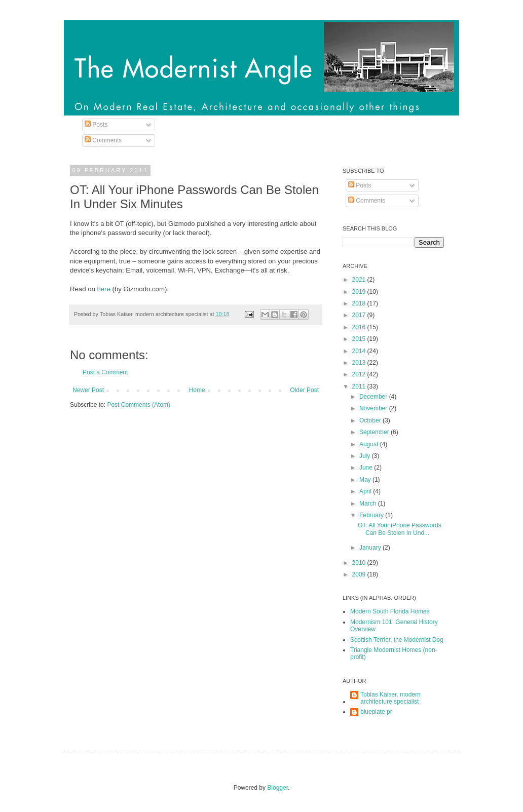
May (366, 480)
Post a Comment (105, 372)
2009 (360, 574)
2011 (360, 386)
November (374, 408)
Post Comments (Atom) (139, 405)
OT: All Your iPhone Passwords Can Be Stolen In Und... (400, 529)
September (375, 432)
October (371, 420)
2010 (360, 563)
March (369, 504)
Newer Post (88, 390)
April (366, 491)
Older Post (304, 390)
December (374, 397)
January (371, 548)
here (104, 289)
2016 (360, 327)
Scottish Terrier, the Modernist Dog (397, 640)
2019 (360, 292)
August (370, 444)
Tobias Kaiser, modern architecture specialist (390, 698)
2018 (360, 303)
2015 (360, 339)
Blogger (277, 788)
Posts (96, 125)
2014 (360, 351)
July (366, 456)
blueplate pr (376, 712)
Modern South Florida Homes (390, 611)
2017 (360, 315)
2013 (360, 363)
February (372, 515)
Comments (103, 140)
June (367, 468)
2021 (360, 280)
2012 (360, 374)
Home (197, 390)
